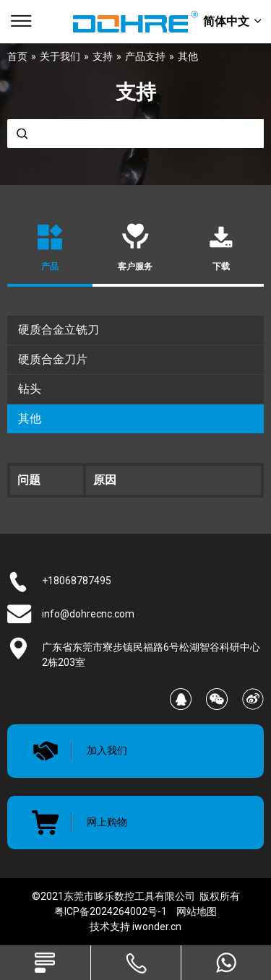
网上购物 (107, 822)
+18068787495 (77, 581)
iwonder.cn (157, 927)
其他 (30, 419)
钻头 (30, 389)
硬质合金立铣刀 (59, 330)
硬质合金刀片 (53, 359)
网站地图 (197, 911)
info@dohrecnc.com (88, 614)
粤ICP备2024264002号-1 (111, 911)
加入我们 (107, 750)
